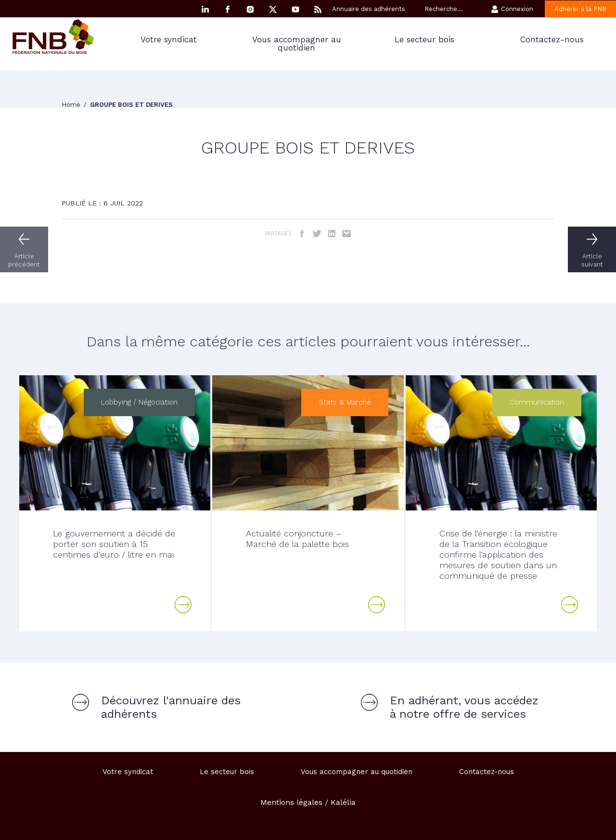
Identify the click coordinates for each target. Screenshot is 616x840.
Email (347, 234)
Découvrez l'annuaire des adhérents (171, 707)
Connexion (517, 9)
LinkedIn (332, 234)
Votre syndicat (169, 39)
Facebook (228, 9)
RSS (318, 9)
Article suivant (592, 260)
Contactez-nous (552, 39)
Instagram (250, 9)
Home (72, 105)
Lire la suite (183, 605)
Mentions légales (291, 802)
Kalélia (343, 802)
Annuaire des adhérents (369, 9)
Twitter (317, 234)
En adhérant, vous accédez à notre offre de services (464, 707)
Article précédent (24, 260)
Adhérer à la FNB (580, 9)
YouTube (295, 9)
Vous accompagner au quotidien (297, 44)
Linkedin (205, 9)
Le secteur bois (424, 39)
